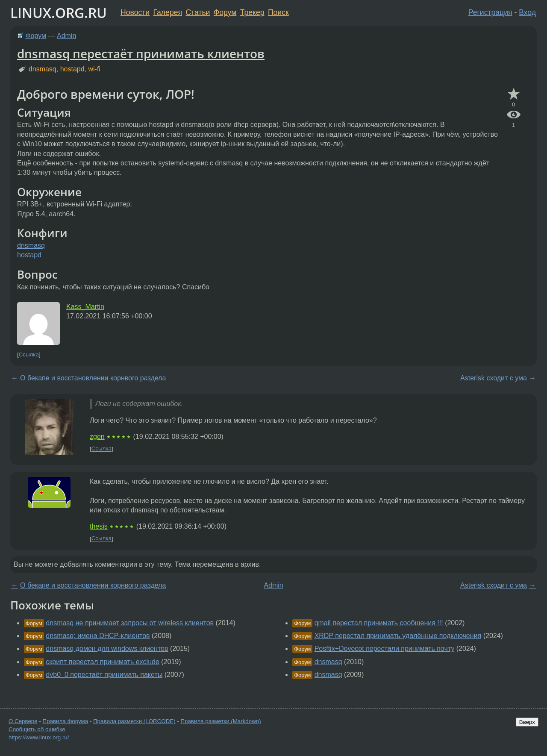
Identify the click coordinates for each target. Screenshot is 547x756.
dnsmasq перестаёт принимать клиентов (141, 53)
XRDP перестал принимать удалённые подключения (398, 636)
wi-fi (94, 69)
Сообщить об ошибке (37, 729)
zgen (97, 437)
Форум (225, 12)
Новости (135, 12)
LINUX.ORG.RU (59, 13)
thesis (99, 526)
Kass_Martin (85, 307)
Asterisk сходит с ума (494, 378)
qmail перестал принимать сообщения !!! (379, 623)
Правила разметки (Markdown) (221, 721)
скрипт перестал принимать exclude (103, 662)
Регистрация (490, 12)
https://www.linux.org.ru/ (39, 737)
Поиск (278, 12)
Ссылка (29, 354)
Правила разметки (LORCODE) (134, 721)
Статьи (198, 12)
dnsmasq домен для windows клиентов (107, 649)
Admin (66, 36)
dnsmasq (43, 69)
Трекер (252, 12)
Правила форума (66, 721)
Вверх (527, 722)
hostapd (72, 69)
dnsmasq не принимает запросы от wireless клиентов (130, 623)
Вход (527, 12)
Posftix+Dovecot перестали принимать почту (385, 649)
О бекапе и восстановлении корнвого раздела (93, 378)
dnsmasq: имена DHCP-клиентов (98, 636)
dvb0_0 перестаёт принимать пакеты (104, 675)
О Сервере (23, 721)
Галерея (168, 12)
